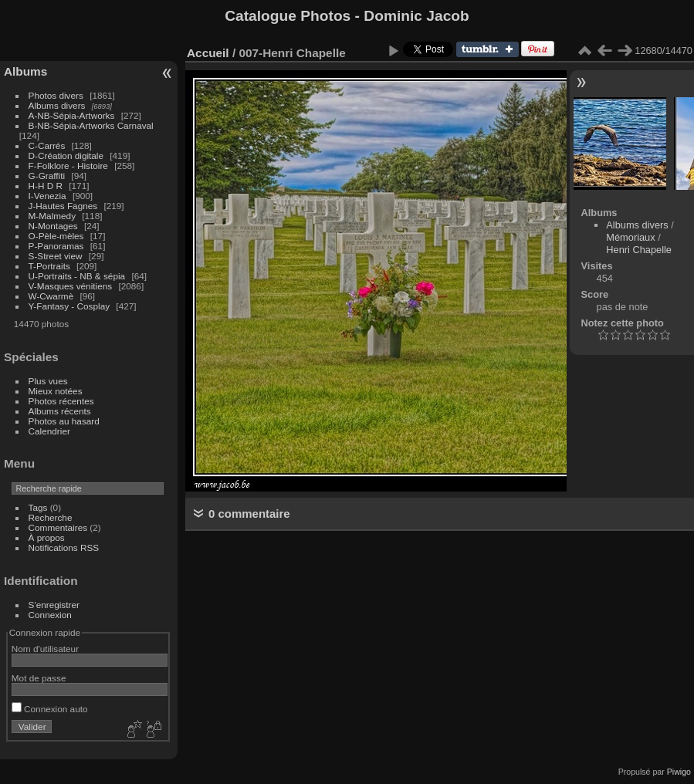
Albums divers (57, 105)
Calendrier (49, 431)
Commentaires (58, 527)
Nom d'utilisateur (45, 649)
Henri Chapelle (639, 250)
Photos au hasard (64, 421)
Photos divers (56, 95)
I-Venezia (47, 196)
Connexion (50, 615)
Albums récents (60, 411)
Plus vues (48, 381)
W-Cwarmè (51, 296)
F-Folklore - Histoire (68, 166)
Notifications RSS (64, 547)
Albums (25, 71)
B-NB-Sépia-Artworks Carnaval (91, 125)
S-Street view (56, 256)
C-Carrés (47, 145)
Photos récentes (61, 401)
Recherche (51, 517)
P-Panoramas (56, 246)
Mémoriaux (630, 237)
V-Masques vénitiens (71, 286)
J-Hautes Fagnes (63, 206)
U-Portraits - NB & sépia (77, 276)
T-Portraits (49, 266)
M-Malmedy (52, 216)
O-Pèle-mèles (56, 236)
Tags (38, 507)
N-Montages (53, 226)
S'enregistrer (54, 605)
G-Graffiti (47, 176)
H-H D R (46, 186)
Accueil (208, 53)
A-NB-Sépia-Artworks (72, 115)
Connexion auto (50, 709)
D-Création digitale (66, 155)
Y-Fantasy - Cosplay (69, 306)
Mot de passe (39, 678)
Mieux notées (56, 391)
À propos (47, 537)
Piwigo (679, 772)
